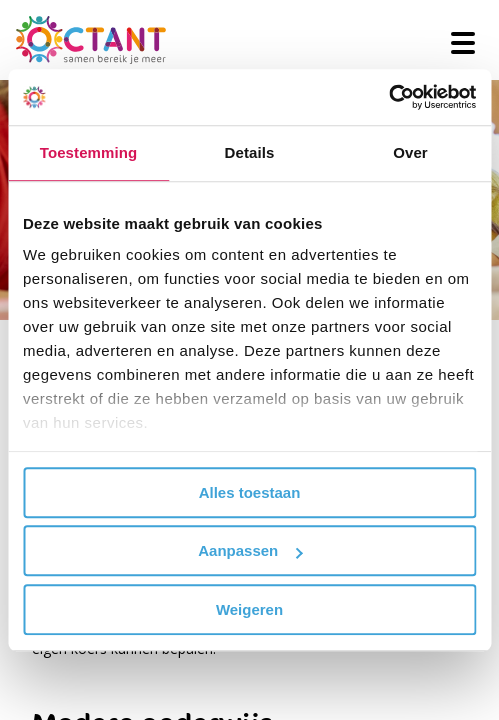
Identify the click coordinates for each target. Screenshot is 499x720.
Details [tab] (250, 152)
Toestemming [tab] (89, 152)
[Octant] (91, 40)
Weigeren (249, 609)
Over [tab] (410, 152)
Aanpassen (250, 550)
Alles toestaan (250, 492)
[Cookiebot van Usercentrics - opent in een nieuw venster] (388, 97)
